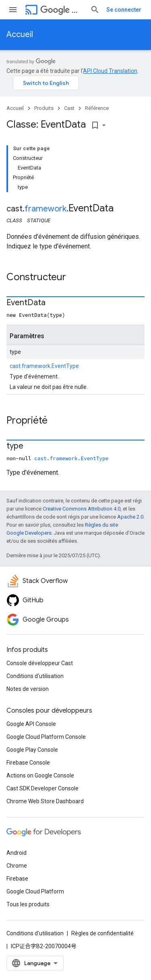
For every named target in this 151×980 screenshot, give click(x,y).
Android (17, 853)
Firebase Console (28, 763)
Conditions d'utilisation (35, 676)
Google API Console (31, 724)
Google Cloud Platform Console (46, 737)
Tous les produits (28, 904)
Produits (44, 108)
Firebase (17, 879)
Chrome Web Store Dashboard (45, 801)
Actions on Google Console (40, 775)
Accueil (20, 34)
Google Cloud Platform (35, 891)
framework (46, 209)
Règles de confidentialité (102, 933)
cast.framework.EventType (44, 366)
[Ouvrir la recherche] (95, 10)
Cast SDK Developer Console (42, 788)
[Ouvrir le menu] (13, 10)
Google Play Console (32, 750)
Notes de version (28, 689)
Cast (62, 10)
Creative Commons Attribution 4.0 (82, 509)
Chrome (17, 866)
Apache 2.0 (130, 517)
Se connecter (124, 10)
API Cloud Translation (110, 71)
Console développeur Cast (40, 663)
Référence (97, 108)
